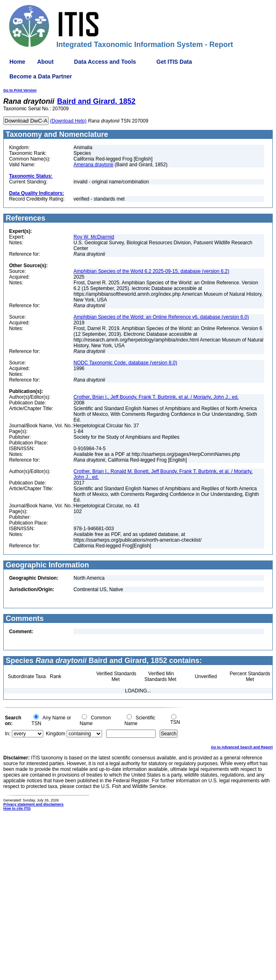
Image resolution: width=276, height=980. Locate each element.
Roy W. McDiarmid (94, 237)
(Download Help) (68, 121)
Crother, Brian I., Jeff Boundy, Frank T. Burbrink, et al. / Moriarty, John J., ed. (156, 397)
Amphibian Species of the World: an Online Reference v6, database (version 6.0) (161, 317)
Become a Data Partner (41, 76)
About (45, 62)
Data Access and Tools (105, 62)
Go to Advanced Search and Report (242, 747)
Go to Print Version (20, 90)
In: (8, 734)
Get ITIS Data (174, 62)
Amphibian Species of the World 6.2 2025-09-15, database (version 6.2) (151, 271)
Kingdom (55, 734)
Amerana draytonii (93, 165)
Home (17, 62)
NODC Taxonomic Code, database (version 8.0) (125, 363)
